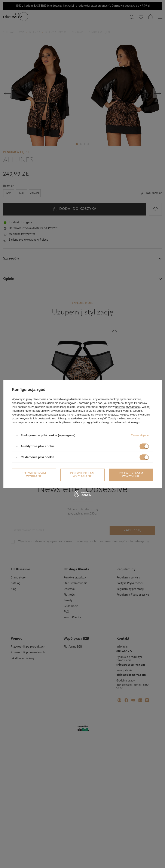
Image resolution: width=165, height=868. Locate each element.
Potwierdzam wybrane (34, 475)
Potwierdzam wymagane (82, 475)
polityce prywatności (128, 407)
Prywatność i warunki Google (124, 411)
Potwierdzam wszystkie (131, 475)
